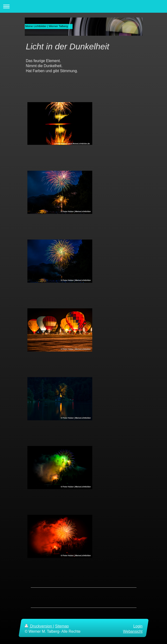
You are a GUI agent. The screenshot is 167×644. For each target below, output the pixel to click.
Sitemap (62, 626)
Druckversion (39, 626)
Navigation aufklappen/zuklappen (83, 6)
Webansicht (133, 631)
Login (138, 626)
